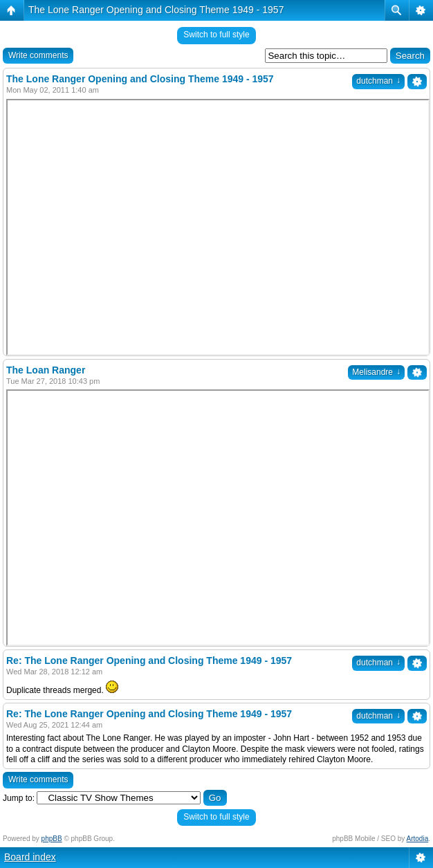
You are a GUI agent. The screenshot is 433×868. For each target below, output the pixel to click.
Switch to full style (216, 35)
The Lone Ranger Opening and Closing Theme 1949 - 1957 (156, 10)
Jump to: (19, 798)
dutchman (378, 81)
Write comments (38, 55)
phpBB (52, 839)
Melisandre (376, 372)
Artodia (418, 839)
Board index (30, 857)
